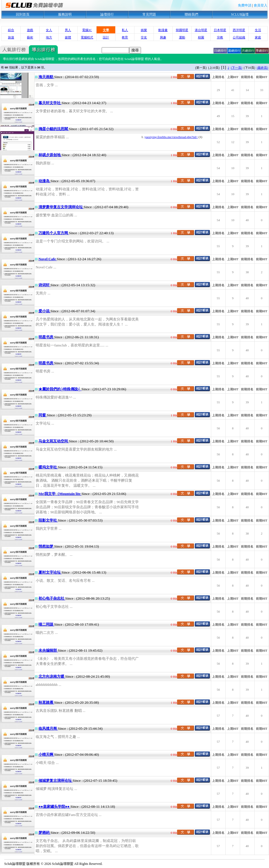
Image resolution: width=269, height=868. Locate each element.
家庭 (258, 37)
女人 (49, 30)
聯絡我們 (191, 14)
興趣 (163, 37)
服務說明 (65, 14)
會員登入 (261, 5)
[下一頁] (236, 68)
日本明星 (220, 30)
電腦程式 (87, 37)
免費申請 (245, 5)
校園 (201, 37)
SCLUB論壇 (240, 14)
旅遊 (11, 37)
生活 (258, 30)
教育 (125, 37)
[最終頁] (262, 68)
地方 (49, 37)
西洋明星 (239, 30)
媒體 (68, 37)
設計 (106, 37)
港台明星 (201, 30)
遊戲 (30, 30)
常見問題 (149, 14)
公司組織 (239, 37)
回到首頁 (23, 14)
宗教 (220, 37)
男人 (68, 30)
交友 (144, 37)
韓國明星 (182, 30)
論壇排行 (107, 14)
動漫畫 (163, 30)
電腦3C (87, 30)
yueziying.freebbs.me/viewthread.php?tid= (171, 137)
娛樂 (144, 30)
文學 (106, 30)
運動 (182, 37)
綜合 (11, 30)
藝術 (30, 37)
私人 (125, 30)
